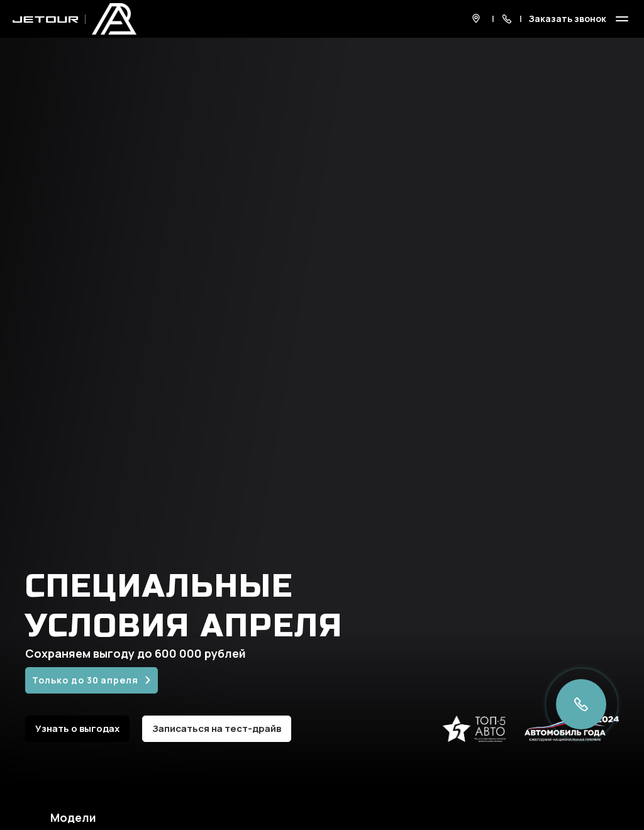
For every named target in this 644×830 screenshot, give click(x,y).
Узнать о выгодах (77, 728)
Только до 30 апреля (85, 680)
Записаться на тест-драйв (217, 728)
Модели (73, 817)
